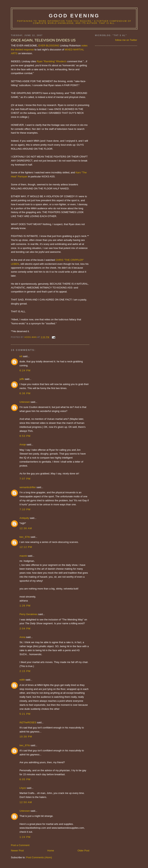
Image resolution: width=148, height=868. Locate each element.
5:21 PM (25, 714)
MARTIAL (79, 50)
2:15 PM (25, 671)
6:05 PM (25, 779)
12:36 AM (26, 528)
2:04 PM (25, 629)
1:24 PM (25, 837)
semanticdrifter (28, 487)
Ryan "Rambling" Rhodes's (52, 61)
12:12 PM (26, 547)
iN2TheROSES (28, 722)
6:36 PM (25, 393)
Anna (22, 637)
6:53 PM (25, 436)
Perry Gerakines (28, 614)
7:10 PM (25, 509)
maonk (23, 556)
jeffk (22, 379)
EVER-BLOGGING (49, 46)
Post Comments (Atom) (39, 857)
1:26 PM (25, 606)
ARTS (14, 53)
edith (22, 680)
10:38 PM (26, 737)
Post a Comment (20, 845)
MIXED (69, 50)
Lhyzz (23, 788)
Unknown (25, 402)
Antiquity (24, 518)
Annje (23, 444)
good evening (74, 16)
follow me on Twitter (126, 40)
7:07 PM (25, 479)
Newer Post (17, 851)
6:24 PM (25, 370)
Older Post (83, 851)
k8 (21, 356)
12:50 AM (26, 802)
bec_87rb (25, 537)
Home (51, 851)
